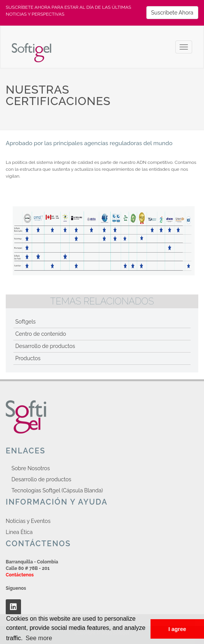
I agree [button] (177, 629)
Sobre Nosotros (31, 468)
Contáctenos (20, 575)
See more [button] (39, 638)
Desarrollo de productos (45, 346)
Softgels (25, 322)
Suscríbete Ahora (172, 13)
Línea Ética (19, 532)
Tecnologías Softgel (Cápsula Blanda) (57, 490)
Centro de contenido (41, 334)
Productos (28, 358)
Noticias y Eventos (28, 521)
